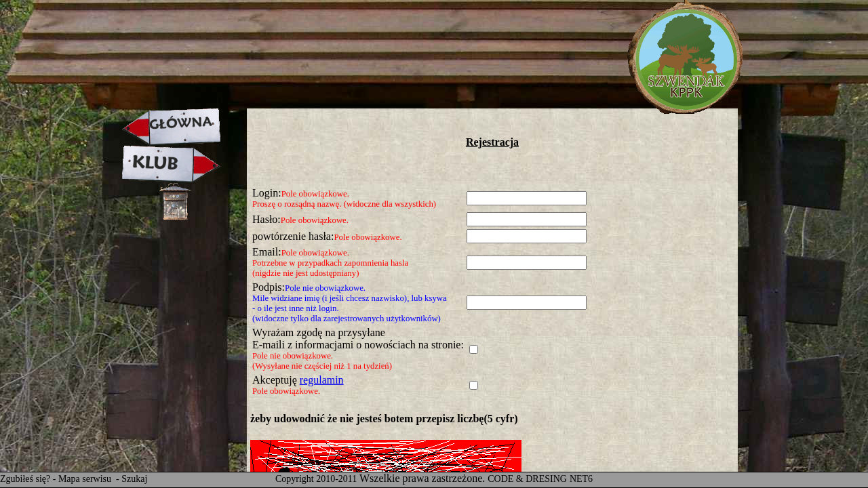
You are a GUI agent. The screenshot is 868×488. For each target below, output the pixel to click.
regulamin (322, 380)
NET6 (581, 479)
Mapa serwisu (86, 479)
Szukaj (134, 479)
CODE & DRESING (527, 479)
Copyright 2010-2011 (316, 479)
